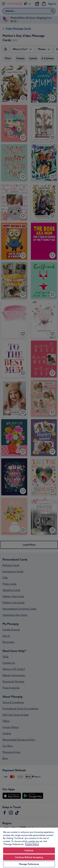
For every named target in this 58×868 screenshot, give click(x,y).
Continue (29, 851)
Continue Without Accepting (29, 857)
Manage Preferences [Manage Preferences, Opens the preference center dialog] (29, 864)
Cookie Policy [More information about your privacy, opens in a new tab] (32, 844)
